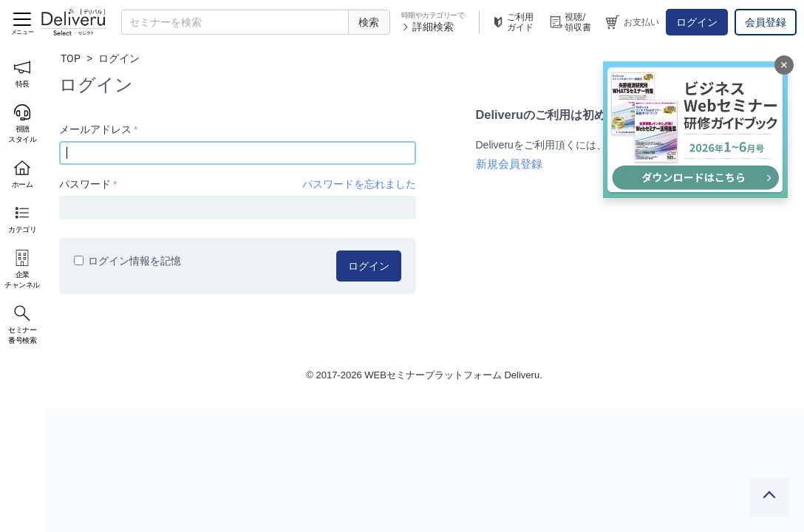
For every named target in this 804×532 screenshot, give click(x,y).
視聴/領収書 (570, 22)
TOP (71, 58)
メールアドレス (95, 129)
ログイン (697, 22)
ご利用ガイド (512, 22)
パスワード (85, 184)
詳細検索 (427, 27)
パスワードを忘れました (359, 184)
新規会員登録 (509, 164)
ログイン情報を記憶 (127, 261)
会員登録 (766, 22)
